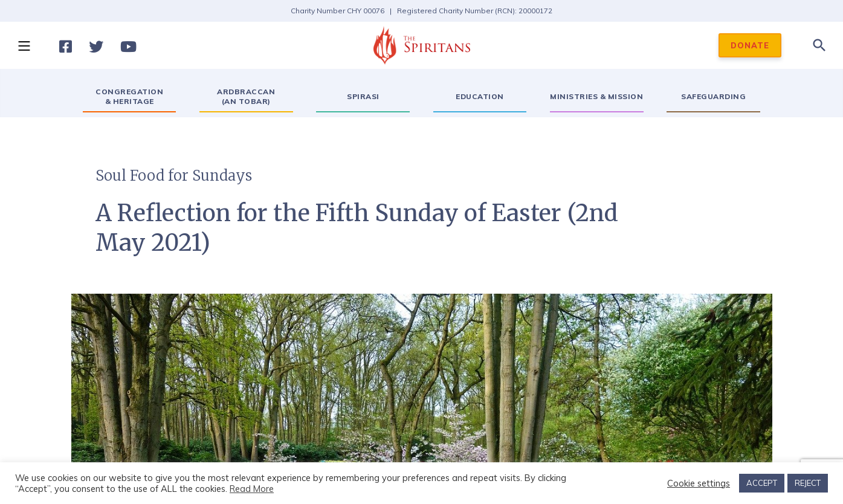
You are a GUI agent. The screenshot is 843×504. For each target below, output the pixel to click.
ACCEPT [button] (762, 483)
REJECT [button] (808, 483)
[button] (24, 45)
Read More (252, 489)
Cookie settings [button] (699, 483)
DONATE (750, 45)
